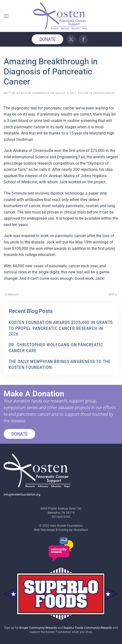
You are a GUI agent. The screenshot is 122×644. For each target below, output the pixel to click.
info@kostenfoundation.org (22, 495)
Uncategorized (104, 93)
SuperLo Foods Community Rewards (88, 628)
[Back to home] (61, 16)
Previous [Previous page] (12, 295)
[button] (6, 16)
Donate (47, 39)
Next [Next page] (113, 295)
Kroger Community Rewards (38, 628)
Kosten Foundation (35, 93)
